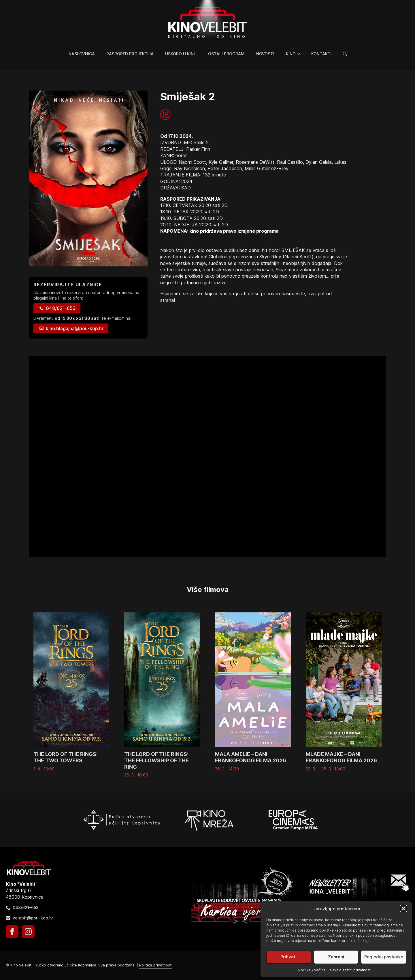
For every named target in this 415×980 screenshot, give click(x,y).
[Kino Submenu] (301, 54)
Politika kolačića (312, 970)
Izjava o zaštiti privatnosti (350, 970)
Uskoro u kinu (181, 54)
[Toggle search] (345, 54)
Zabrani (336, 957)
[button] (403, 908)
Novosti (265, 54)
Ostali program (226, 54)
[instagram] (28, 932)
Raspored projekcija (130, 54)
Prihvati (288, 957)
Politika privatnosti (156, 965)
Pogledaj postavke (384, 957)
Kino (291, 54)
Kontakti (321, 54)
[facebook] (12, 932)
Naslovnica (82, 54)
